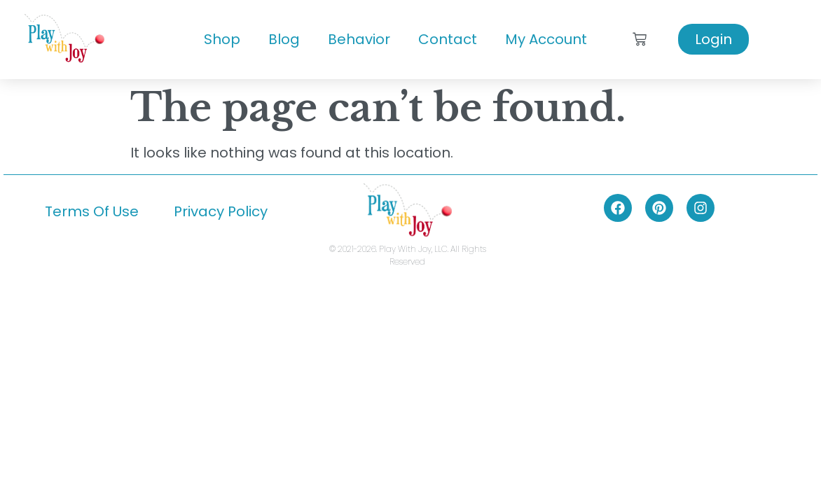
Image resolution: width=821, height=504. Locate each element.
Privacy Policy (221, 211)
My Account (546, 39)
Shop (222, 39)
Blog (284, 39)
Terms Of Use (92, 211)
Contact (448, 39)
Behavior (359, 39)
